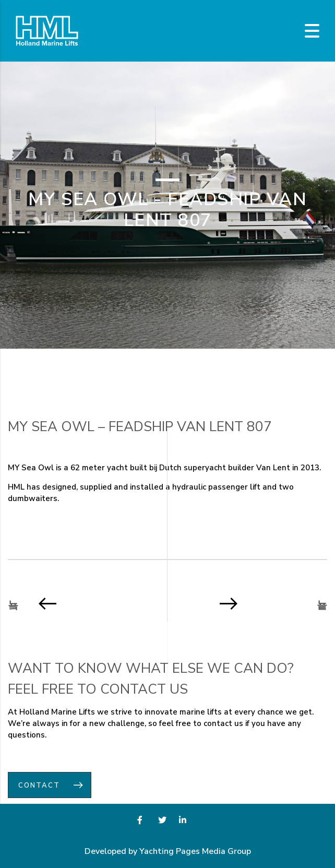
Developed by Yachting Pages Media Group (168, 851)
